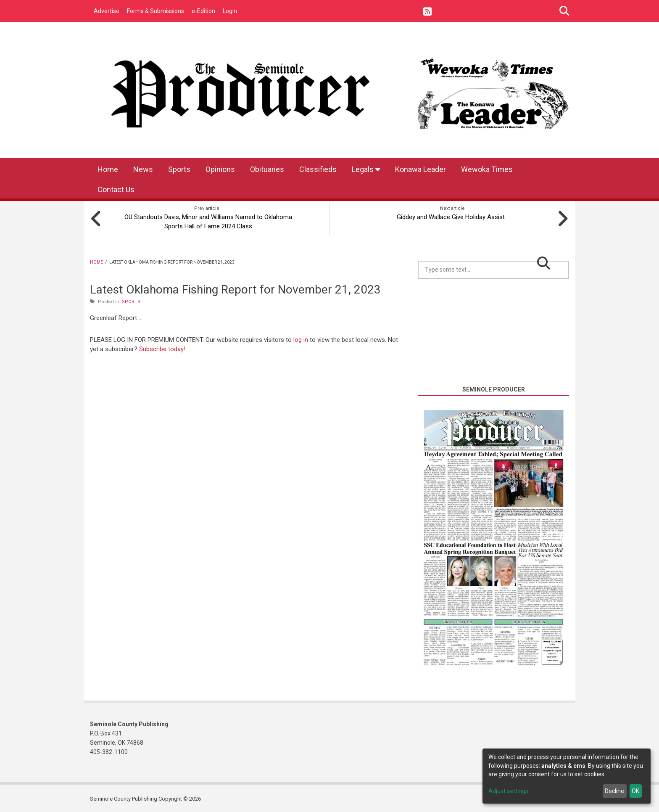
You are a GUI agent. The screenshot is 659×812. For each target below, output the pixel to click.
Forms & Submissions (156, 11)
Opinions (220, 169)
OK (635, 791)
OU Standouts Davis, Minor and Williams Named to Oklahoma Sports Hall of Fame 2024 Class (207, 220)
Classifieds (318, 169)
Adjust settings (508, 791)
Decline (614, 791)
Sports (179, 169)
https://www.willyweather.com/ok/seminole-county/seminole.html (493, 373)
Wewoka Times (487, 169)
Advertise (107, 11)
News (143, 169)
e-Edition (203, 11)
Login (230, 11)
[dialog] (567, 776)
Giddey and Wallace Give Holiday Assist (452, 216)
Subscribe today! (162, 347)
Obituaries (267, 169)
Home (108, 169)
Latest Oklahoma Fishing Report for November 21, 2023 (235, 288)
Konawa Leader (420, 169)
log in (301, 339)
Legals (366, 169)
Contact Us (116, 189)
